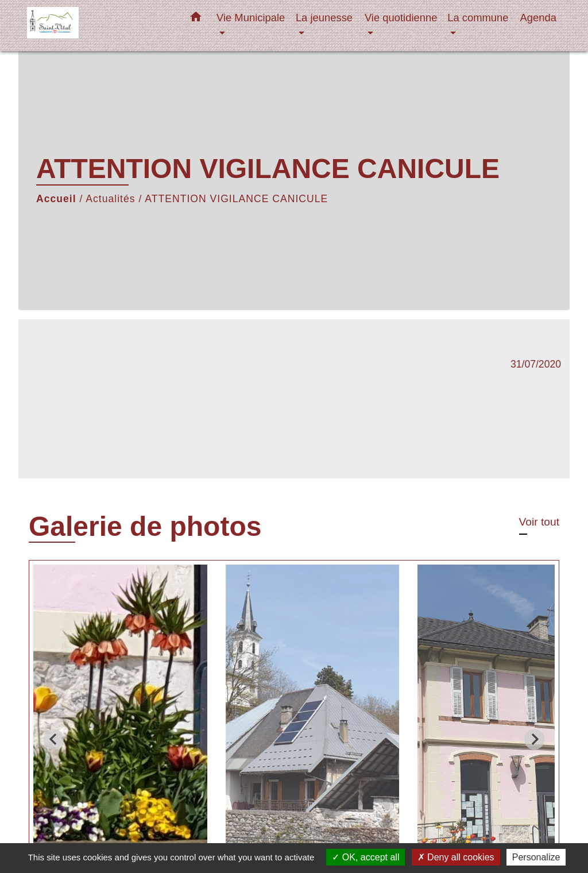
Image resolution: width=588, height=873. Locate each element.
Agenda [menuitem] (538, 18)
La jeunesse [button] (324, 18)
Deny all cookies (456, 857)
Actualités (110, 199)
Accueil (56, 199)
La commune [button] (478, 18)
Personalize (536, 857)
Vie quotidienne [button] (401, 18)
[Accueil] (99, 26)
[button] (196, 19)
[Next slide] (534, 739)
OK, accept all (365, 857)
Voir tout (539, 522)
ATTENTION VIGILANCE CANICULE (236, 199)
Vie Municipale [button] (251, 18)
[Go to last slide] (54, 739)
